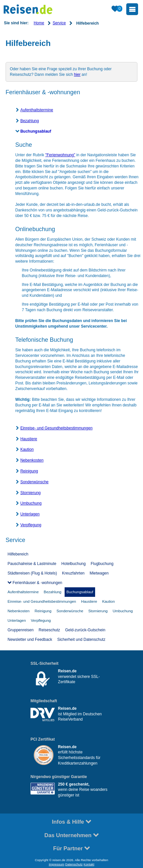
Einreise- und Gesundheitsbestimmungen (56, 428)
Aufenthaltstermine (37, 110)
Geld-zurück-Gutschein (85, 630)
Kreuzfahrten (73, 573)
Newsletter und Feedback (30, 640)
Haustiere (29, 439)
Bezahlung (30, 121)
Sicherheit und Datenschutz (81, 640)
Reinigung (29, 471)
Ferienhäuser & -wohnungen (37, 583)
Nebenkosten (32, 460)
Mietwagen (99, 573)
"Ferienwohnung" (60, 155)
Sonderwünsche (34, 482)
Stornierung (31, 493)
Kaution (27, 449)
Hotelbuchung (73, 564)
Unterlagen (30, 514)
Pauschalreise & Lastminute (32, 564)
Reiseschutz (49, 630)
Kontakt (89, 864)
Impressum (57, 864)
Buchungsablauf (36, 131)
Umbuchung (31, 503)
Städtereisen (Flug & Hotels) (32, 573)
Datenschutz (74, 864)
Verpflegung (31, 525)
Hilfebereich (18, 554)
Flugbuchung (102, 564)
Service (59, 23)
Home (39, 23)
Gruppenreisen (20, 630)
